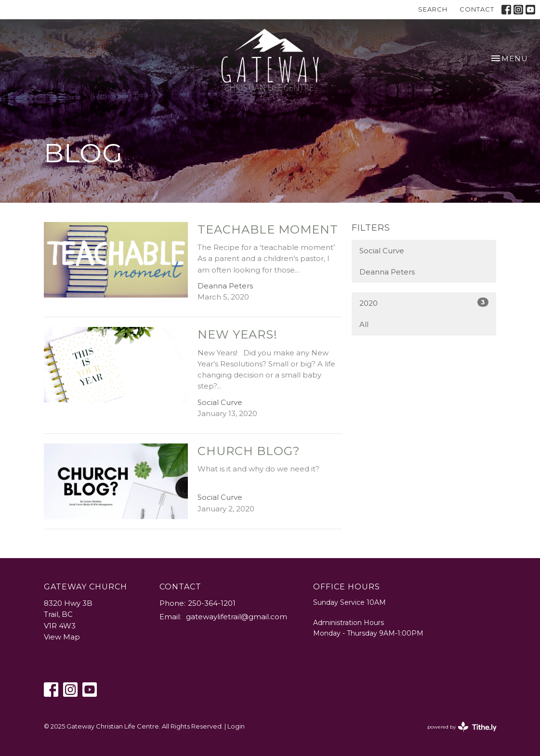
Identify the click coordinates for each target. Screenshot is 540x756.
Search (433, 9)
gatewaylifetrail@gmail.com (237, 617)
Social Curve (382, 251)
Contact (477, 9)
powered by (462, 727)
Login (236, 726)
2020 (424, 303)
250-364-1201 (212, 603)
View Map (62, 637)
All (364, 324)
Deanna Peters (387, 272)
